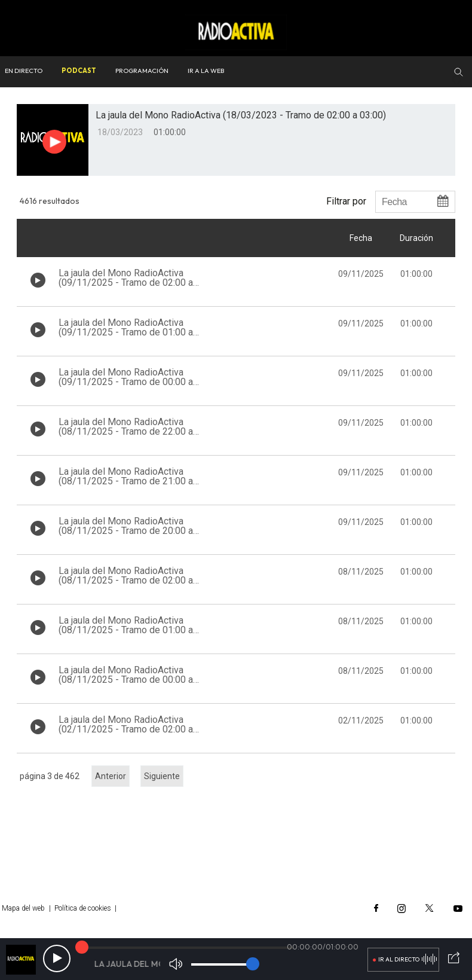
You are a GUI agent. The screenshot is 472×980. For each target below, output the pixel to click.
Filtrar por (346, 201)
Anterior (111, 776)
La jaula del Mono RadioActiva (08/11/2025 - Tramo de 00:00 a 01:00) (126, 680)
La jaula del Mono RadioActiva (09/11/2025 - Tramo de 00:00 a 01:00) (126, 382)
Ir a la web (206, 71)
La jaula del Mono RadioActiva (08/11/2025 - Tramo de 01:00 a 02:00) (126, 630)
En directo (24, 71)
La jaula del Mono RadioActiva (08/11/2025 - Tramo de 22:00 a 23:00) (126, 431)
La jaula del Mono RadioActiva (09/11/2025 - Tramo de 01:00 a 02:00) (126, 332)
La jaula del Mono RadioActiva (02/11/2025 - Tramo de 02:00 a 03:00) (126, 729)
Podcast (79, 71)
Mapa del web (23, 908)
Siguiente (162, 776)
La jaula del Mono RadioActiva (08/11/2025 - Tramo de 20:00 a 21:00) (126, 531)
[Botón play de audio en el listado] (38, 280)
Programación (142, 71)
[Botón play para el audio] (54, 142)
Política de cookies (83, 908)
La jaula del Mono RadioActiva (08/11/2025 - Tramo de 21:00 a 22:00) (126, 481)
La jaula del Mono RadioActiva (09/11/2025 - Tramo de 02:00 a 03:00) (126, 283)
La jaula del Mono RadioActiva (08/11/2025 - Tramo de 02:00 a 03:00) (126, 580)
